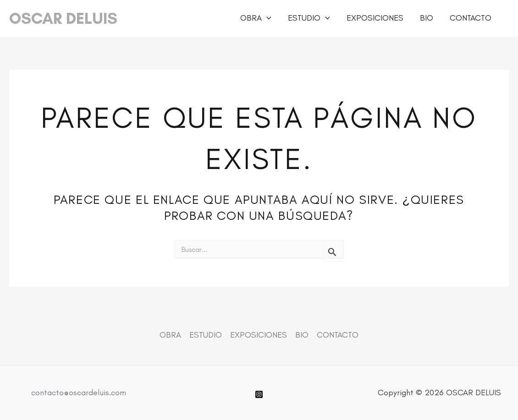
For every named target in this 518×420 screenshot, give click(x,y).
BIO (427, 18)
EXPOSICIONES (375, 18)
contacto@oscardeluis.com (79, 393)
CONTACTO (471, 18)
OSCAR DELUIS (63, 18)
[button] (267, 18)
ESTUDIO (309, 18)
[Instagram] (259, 394)
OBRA (256, 18)
